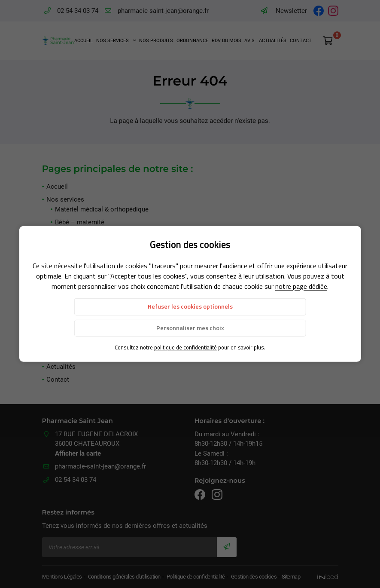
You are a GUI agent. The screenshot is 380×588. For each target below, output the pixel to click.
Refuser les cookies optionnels (190, 306)
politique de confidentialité (185, 347)
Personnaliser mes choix (190, 328)
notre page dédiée (301, 286)
